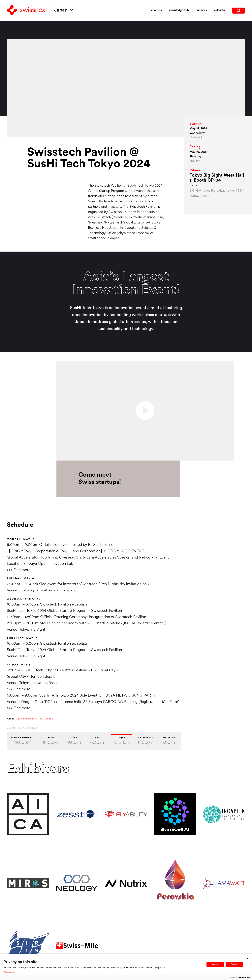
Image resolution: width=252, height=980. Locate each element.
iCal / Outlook (45, 719)
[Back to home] (26, 10)
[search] (239, 11)
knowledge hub (179, 10)
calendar (220, 10)
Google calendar (25, 719)
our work (201, 10)
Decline (234, 964)
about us (156, 10)
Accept (215, 964)
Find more (22, 570)
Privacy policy (9, 972)
